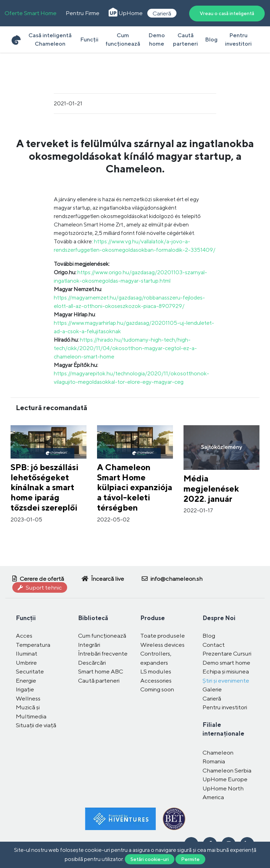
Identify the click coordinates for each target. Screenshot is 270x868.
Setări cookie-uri (150, 859)
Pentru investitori (238, 40)
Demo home (157, 40)
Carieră (162, 13)
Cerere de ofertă (38, 579)
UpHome (126, 13)
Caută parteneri (185, 40)
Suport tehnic (40, 587)
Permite (190, 859)
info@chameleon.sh (172, 579)
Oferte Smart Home (31, 13)
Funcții (89, 40)
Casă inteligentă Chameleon (50, 40)
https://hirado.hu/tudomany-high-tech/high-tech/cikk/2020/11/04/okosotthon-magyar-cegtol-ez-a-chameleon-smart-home (125, 348)
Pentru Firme (83, 13)
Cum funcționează (123, 40)
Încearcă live (103, 579)
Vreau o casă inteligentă (227, 13)
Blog (211, 40)
